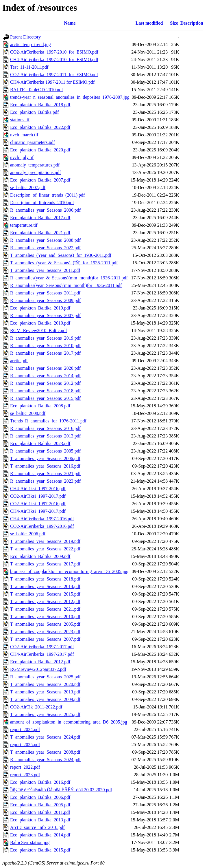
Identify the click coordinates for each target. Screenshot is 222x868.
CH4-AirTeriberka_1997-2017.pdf (42, 654)
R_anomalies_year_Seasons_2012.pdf (45, 383)
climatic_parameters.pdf (33, 142)
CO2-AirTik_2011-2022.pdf (36, 707)
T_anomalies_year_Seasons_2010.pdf (45, 617)
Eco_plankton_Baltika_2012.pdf (40, 662)
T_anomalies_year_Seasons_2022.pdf (45, 549)
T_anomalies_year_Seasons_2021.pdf (45, 609)
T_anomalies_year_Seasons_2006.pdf (45, 458)
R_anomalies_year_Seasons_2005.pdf (45, 451)
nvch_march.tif (24, 135)
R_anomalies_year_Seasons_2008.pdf (45, 240)
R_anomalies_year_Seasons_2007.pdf (45, 315)
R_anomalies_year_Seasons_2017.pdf (45, 353)
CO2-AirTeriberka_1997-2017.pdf (42, 647)
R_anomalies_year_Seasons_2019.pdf (45, 338)
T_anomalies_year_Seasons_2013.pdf (45, 692)
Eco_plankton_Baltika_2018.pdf (40, 105)
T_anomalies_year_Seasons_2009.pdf (45, 699)
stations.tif (20, 120)
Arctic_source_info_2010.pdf (37, 827)
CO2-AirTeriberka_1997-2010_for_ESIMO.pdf (54, 52)
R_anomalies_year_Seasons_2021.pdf (45, 474)
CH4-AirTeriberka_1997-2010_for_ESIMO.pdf (54, 59)
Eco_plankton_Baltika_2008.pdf (40, 406)
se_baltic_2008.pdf (28, 413)
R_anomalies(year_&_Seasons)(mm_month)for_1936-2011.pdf (69, 278)
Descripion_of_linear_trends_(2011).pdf (47, 195)
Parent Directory (25, 37)
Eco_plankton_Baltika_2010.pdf (40, 323)
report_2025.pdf (25, 745)
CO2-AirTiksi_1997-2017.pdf (38, 496)
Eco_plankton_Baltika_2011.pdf (40, 812)
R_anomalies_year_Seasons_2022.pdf (45, 248)
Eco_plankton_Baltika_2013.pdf (40, 820)
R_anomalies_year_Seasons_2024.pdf (45, 760)
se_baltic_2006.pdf (28, 534)
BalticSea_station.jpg (30, 842)
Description (192, 23)
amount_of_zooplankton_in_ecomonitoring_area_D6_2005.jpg (69, 722)
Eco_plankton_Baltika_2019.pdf (40, 308)
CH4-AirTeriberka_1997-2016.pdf (42, 519)
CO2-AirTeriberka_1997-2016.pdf (42, 526)
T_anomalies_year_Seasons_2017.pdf (45, 564)
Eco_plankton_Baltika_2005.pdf (40, 805)
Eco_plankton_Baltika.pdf (34, 112)
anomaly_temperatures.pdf (35, 165)
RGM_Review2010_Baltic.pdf (39, 330)
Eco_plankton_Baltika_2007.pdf (40, 180)
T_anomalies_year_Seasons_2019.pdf (45, 541)
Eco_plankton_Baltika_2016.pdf (40, 782)
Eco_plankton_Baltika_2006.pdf (40, 797)
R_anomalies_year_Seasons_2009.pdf (45, 300)
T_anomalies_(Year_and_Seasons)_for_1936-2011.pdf (61, 255)
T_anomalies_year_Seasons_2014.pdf (45, 586)
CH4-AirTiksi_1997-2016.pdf (38, 489)
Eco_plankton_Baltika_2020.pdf (40, 150)
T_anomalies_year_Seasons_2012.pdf (45, 601)
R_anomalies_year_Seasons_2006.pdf (45, 210)
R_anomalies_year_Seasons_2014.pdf (45, 376)
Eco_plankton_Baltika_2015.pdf (40, 850)
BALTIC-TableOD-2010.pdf (37, 90)
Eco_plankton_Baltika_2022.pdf (40, 127)
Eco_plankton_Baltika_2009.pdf (40, 556)
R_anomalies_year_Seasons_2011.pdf (45, 293)
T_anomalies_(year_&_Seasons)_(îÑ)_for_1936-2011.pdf (64, 263)
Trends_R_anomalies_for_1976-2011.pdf (48, 421)
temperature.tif (24, 225)
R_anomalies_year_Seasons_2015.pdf (45, 398)
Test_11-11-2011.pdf (29, 67)
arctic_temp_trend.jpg (30, 44)
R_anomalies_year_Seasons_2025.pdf (45, 677)
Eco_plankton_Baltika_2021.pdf (40, 233)
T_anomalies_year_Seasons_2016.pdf (45, 466)
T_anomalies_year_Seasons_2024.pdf (45, 737)
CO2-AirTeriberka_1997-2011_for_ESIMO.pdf (54, 75)
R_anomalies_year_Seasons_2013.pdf (45, 436)
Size (174, 23)
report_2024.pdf (25, 729)
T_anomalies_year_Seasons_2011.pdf (45, 270)
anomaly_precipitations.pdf (36, 172)
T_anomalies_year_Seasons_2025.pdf (45, 714)
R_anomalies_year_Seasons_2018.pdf (45, 391)
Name (70, 23)
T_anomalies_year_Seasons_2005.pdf (45, 624)
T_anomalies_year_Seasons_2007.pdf (45, 639)
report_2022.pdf (25, 767)
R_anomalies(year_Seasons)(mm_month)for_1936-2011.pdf (66, 285)
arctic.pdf (19, 361)
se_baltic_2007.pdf (28, 187)
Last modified (149, 23)
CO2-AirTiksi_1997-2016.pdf (38, 504)
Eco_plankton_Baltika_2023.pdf (40, 443)
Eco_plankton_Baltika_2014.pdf (40, 835)
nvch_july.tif (22, 157)
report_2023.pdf (25, 775)
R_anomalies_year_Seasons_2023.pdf (45, 481)
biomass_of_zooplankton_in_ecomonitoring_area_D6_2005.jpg (69, 571)
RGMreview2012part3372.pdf (38, 669)
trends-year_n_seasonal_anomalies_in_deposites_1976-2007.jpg (70, 97)
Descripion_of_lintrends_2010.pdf (42, 203)
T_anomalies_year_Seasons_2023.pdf (45, 632)
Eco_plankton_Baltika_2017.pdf (40, 218)
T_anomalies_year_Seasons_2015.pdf (45, 594)
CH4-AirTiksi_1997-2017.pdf (38, 511)
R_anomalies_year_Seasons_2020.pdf (45, 368)
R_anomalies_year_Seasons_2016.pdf (45, 428)
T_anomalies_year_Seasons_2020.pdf (45, 684)
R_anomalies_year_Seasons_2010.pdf (45, 346)
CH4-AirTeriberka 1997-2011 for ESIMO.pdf (52, 82)
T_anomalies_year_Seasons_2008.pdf (45, 752)
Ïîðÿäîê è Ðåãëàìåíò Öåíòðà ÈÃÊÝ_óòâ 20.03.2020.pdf (61, 790)
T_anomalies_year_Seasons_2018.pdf (45, 579)
